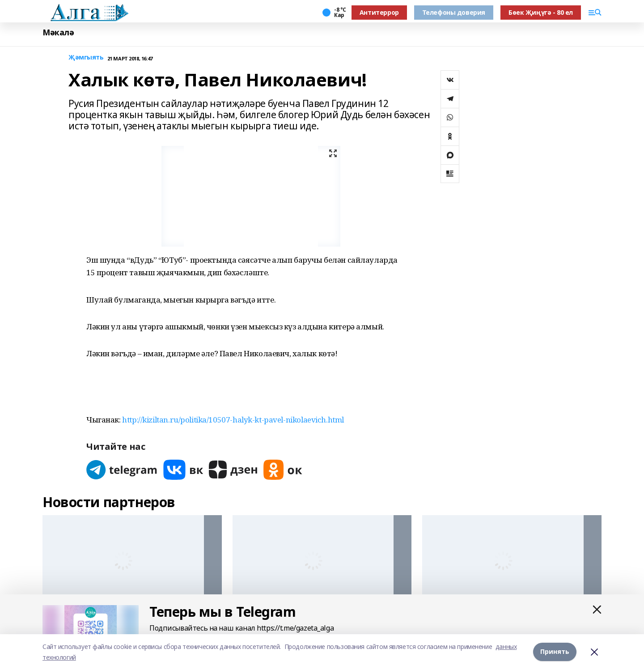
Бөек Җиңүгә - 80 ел (541, 12)
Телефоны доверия (454, 12)
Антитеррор (379, 12)
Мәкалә (58, 32)
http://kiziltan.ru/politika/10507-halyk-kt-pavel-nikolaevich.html (233, 420)
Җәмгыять (86, 58)
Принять (555, 652)
